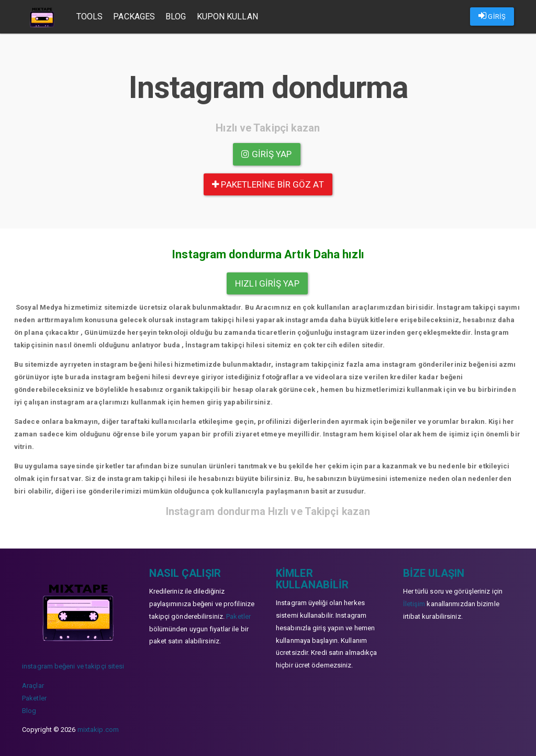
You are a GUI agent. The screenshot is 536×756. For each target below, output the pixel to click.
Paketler (34, 698)
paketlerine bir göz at (268, 184)
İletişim (414, 604)
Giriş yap (266, 154)
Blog (177, 17)
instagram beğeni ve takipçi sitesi (73, 666)
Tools (91, 17)
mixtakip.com (98, 730)
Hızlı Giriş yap (267, 283)
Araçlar (33, 686)
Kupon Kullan (228, 17)
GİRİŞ (492, 16)
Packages (136, 17)
